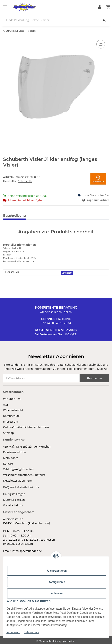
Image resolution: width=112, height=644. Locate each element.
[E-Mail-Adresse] (41, 378)
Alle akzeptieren (57, 571)
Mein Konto (11, 458)
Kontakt (8, 464)
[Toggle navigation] (5, 2)
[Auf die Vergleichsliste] (101, 44)
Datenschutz (11, 416)
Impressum (11, 421)
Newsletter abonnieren (18, 481)
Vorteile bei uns (13, 505)
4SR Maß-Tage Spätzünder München (27, 447)
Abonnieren (94, 378)
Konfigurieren (57, 582)
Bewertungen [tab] (43, 216)
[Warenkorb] (108, 7)
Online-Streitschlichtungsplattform (26, 427)
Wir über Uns (12, 399)
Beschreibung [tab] (14, 216)
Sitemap (9, 433)
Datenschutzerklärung (72, 365)
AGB (6, 404)
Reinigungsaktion (14, 452)
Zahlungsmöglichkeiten (18, 469)
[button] (100, 7)
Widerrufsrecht (13, 410)
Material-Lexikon (14, 500)
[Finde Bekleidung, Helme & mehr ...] (52, 20)
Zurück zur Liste (15, 31)
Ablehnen (57, 593)
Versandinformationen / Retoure (24, 475)
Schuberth (67, 273)
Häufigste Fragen (14, 494)
